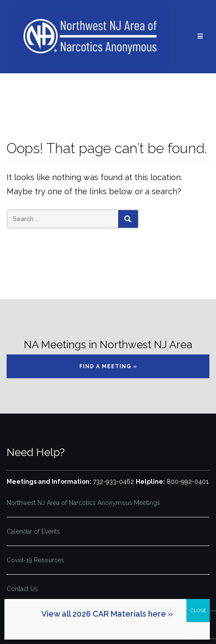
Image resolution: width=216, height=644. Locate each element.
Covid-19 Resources (35, 560)
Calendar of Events (33, 531)
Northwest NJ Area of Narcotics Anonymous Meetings (83, 503)
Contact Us (22, 589)
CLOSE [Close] (198, 610)
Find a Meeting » (108, 366)
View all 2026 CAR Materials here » (107, 614)
